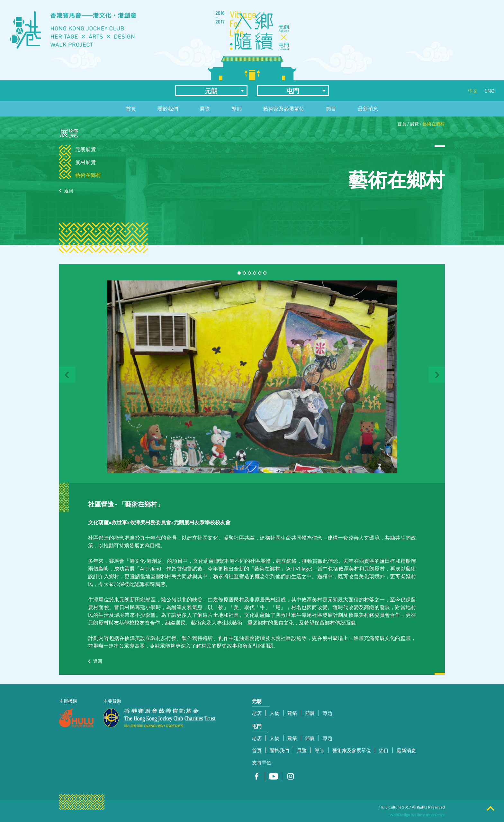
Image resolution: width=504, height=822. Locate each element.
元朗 (211, 91)
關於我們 (168, 109)
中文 (473, 91)
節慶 (310, 713)
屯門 (293, 91)
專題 (328, 713)
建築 (292, 713)
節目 (331, 109)
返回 (69, 191)
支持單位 (262, 763)
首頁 (131, 109)
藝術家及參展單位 (284, 109)
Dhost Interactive (430, 815)
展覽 (205, 109)
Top (491, 808)
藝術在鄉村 (434, 124)
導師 (237, 109)
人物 (274, 713)
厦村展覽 (85, 162)
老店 (257, 713)
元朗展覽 (85, 149)
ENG (489, 91)
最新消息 (368, 109)
